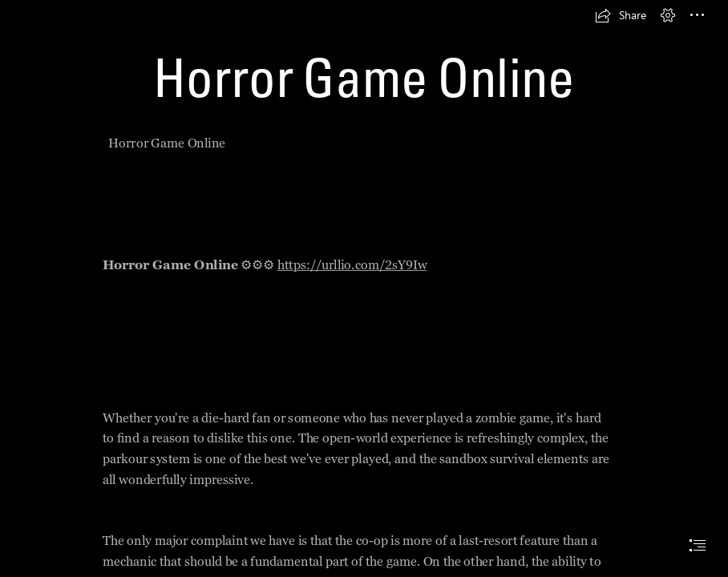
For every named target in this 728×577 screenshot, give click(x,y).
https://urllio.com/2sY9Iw (353, 265)
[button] (621, 15)
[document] (364, 288)
